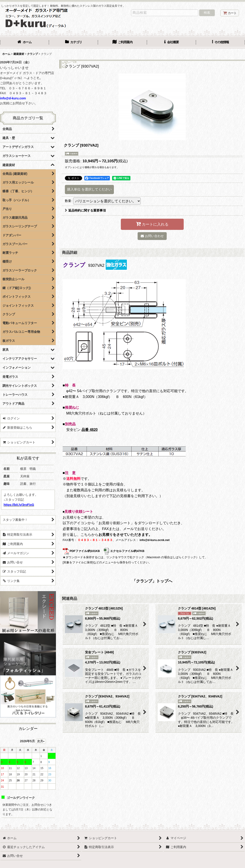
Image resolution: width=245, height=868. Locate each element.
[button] (220, 43)
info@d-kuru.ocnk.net (155, 540)
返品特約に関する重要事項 (85, 210)
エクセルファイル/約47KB (124, 551)
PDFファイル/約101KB (81, 551)
